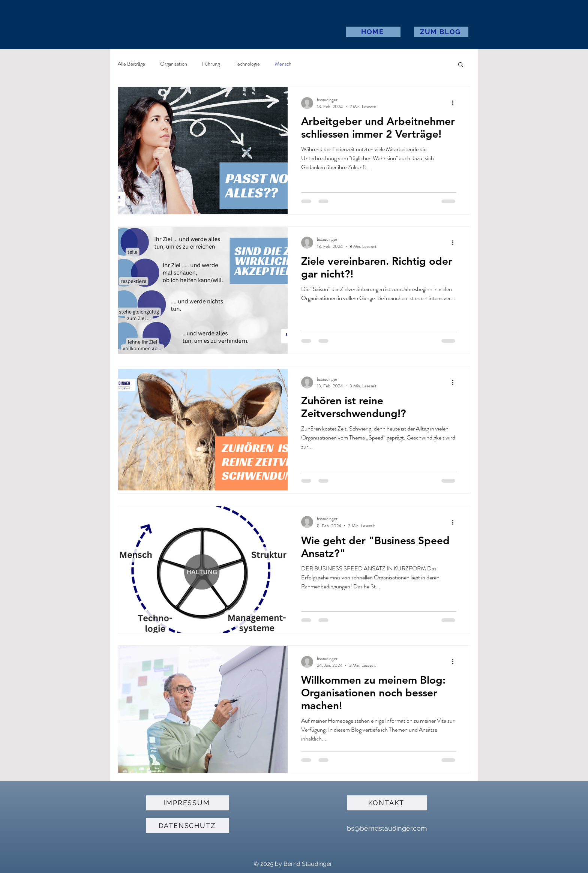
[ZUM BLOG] (441, 32)
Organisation (174, 64)
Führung (211, 64)
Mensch (283, 64)
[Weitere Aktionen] (455, 103)
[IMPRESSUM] (188, 803)
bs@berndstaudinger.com (387, 828)
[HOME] (373, 32)
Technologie (247, 64)
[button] (461, 65)
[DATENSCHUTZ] (188, 826)
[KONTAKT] (387, 803)
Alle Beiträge (131, 64)
